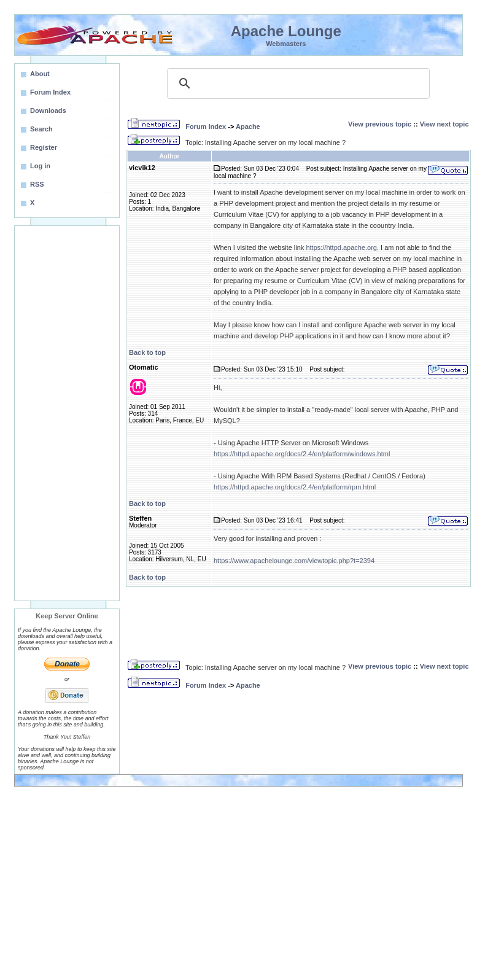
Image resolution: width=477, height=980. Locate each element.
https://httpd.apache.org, (342, 247)
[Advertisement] (67, 413)
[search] (297, 84)
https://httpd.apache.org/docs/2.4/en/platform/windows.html (302, 454)
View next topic (444, 124)
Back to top (147, 352)
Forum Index (206, 126)
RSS (37, 184)
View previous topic (380, 124)
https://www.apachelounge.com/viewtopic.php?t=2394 (294, 561)
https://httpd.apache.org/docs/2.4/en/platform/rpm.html (295, 487)
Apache (248, 126)
